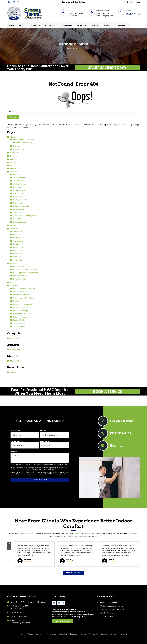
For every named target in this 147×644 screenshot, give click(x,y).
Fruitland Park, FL (20, 238)
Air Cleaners (18, 174)
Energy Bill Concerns (21, 295)
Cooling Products (20, 184)
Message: (14, 452)
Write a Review (62, 621)
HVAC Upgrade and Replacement (26, 273)
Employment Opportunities (24, 140)
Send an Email (134, 2)
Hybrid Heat (18, 203)
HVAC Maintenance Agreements (26, 269)
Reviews (13, 226)
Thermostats (18, 212)
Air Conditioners (19, 178)
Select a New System (21, 323)
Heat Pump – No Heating (23, 307)
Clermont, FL (18, 231)
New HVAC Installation (22, 279)
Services (13, 264)
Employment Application (26, 142)
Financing (14, 156)
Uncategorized (16, 338)
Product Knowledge (21, 311)
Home (13, 165)
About (13, 137)
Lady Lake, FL (18, 244)
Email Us (117, 446)
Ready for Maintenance (22, 314)
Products (14, 172)
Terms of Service (58, 465)
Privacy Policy (15, 169)
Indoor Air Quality (20, 276)
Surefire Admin (16, 350)
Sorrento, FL (18, 257)
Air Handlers (18, 181)
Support (13, 286)
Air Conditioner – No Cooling (24, 288)
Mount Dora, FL (19, 250)
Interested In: (46, 441)
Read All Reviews (73, 573)
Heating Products (20, 200)
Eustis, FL (17, 235)
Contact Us (14, 153)
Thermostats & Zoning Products (26, 216)
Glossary (14, 162)
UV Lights (17, 219)
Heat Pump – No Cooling (23, 304)
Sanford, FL (18, 254)
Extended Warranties (21, 266)
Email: (43, 431)
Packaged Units (19, 209)
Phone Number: (17, 441)
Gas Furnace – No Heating (23, 298)
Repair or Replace (20, 317)
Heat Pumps (18, 197)
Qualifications (18, 149)
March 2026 (15, 361)
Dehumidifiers (19, 187)
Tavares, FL (18, 260)
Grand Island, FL (19, 241)
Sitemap (13, 283)
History (16, 146)
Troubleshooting (20, 326)
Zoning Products (20, 222)
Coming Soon (15, 372)
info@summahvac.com (18, 616)
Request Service (19, 320)
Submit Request (40, 480)
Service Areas (15, 229)
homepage (79, 125)
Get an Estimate (122, 421)
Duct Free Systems (20, 190)
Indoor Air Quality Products (24, 206)
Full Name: (15, 431)
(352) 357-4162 (133, 14)
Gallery (13, 159)
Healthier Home (19, 301)
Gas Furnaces (18, 193)
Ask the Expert (19, 292)
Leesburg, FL (18, 247)
